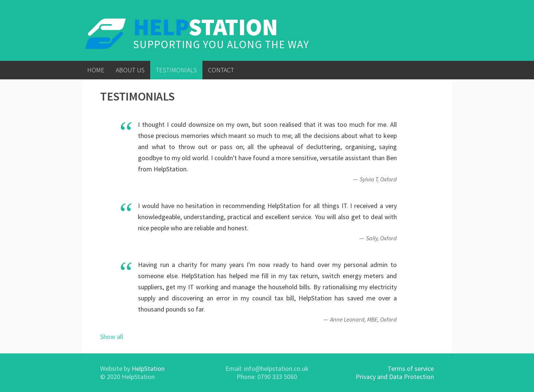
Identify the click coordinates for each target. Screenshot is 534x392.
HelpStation (148, 368)
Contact (221, 70)
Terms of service (411, 368)
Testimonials (176, 70)
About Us (130, 70)
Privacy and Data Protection (395, 377)
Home (96, 70)
